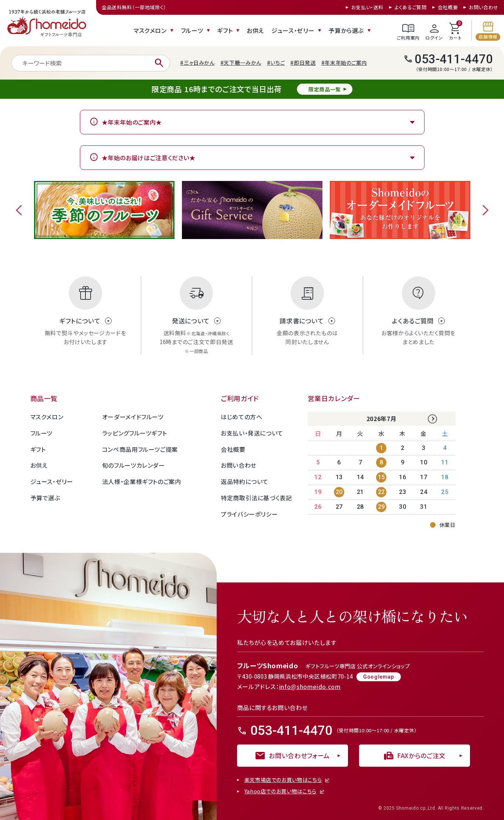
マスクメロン (150, 30)
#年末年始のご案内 (344, 63)
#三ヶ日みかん (197, 63)
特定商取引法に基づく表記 (256, 498)
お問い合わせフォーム (292, 756)
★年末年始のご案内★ (132, 122)
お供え (255, 30)
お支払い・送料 (367, 7)
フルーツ (192, 30)
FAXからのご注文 (414, 756)
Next (483, 210)
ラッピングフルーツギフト (135, 433)
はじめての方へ (241, 417)
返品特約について (245, 481)
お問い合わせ (484, 7)
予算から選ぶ (346, 30)
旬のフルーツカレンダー (133, 465)
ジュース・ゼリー (293, 30)
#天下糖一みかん (241, 63)
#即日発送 (303, 63)
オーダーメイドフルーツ (133, 417)
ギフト (225, 30)
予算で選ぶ (45, 498)
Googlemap (379, 677)
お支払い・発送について (252, 433)
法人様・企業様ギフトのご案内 (142, 481)
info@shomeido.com (310, 686)
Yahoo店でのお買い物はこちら (280, 792)
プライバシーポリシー (249, 514)
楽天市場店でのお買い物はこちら (283, 780)
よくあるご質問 (410, 7)
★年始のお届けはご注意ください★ (149, 158)
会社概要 (448, 7)
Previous (21, 210)
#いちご (276, 63)
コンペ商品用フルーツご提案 (140, 449)
